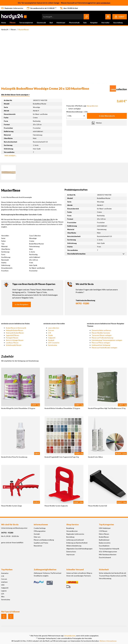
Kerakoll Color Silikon (95, 457)
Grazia (50, 335)
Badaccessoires (105, 543)
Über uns (37, 537)
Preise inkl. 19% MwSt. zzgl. (82, 106)
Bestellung (70, 537)
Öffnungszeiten (40, 531)
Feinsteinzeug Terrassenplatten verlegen (107, 340)
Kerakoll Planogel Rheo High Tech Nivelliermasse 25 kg (107, 408)
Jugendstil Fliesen (12, 335)
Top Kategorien (106, 524)
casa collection (54, 328)
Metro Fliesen (104, 534)
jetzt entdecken (103, 3)
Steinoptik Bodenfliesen (15, 333)
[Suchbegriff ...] (63, 17)
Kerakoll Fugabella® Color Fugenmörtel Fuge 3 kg (62, 457)
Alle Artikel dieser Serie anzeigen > (15, 95)
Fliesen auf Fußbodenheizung (102, 338)
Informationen (41, 524)
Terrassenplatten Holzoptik (109, 549)
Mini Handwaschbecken (108, 554)
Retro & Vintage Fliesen (15, 340)
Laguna (4, 591)
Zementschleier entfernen (101, 330)
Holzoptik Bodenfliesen (14, 330)
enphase (4, 582)
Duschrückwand (105, 557)
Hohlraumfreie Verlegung (101, 345)
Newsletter (38, 546)
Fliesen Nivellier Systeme (101, 333)
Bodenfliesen (104, 537)
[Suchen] (86, 17)
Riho (3, 597)
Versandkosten (72, 531)
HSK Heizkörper (105, 528)
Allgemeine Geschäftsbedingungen (79, 549)
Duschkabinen (104, 546)
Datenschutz (71, 552)
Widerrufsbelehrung (74, 546)
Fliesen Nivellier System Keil (98, 506)
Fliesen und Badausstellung (44, 540)
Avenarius (5, 573)
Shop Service (72, 524)
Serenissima (53, 345)
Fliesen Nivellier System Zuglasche (56, 506)
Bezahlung (70, 528)
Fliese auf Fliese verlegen (101, 343)
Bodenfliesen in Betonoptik (16, 328)
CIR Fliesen (103, 531)
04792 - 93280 (82, 303)
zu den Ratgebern (22, 304)
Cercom (51, 330)
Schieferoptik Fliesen (14, 345)
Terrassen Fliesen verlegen (102, 335)
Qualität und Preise (41, 543)
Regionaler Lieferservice (75, 534)
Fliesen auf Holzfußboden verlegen (104, 348)
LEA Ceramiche (54, 343)
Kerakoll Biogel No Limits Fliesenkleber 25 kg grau (18, 408)
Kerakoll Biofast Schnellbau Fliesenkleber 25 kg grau (62, 408)
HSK (3, 585)
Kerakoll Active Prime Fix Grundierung (14, 457)
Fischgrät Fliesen (12, 338)
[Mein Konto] (108, 17)
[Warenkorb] (120, 17)
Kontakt (37, 534)
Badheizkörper (104, 540)
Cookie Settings (40, 528)
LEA (3, 594)
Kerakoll (51, 340)
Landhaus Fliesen (12, 343)
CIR (50, 333)
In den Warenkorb (107, 116)
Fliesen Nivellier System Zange (11, 506)
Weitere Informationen (108, 641)
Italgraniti (52, 338)
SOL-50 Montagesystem (108, 552)
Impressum (70, 554)
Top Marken (7, 569)
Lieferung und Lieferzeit (75, 540)
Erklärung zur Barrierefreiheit (77, 543)
